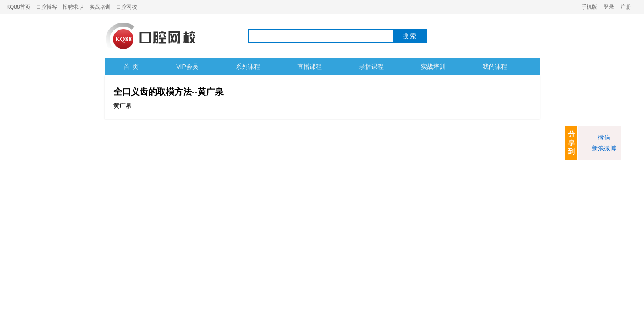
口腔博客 (47, 7)
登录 (609, 7)
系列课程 (248, 67)
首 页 (131, 67)
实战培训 (100, 7)
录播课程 (371, 67)
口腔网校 (127, 7)
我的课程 (495, 67)
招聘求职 (73, 7)
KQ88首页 (18, 7)
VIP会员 (187, 67)
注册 (626, 7)
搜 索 (410, 36)
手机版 (589, 7)
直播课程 (310, 67)
